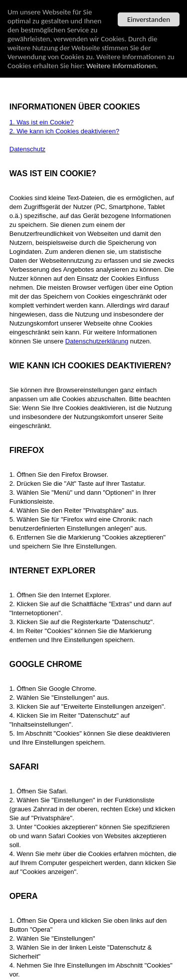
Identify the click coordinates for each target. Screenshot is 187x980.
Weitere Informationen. (122, 66)
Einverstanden (149, 19)
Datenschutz (27, 149)
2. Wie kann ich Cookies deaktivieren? (64, 131)
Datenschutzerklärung (97, 341)
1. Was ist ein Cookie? (42, 122)
